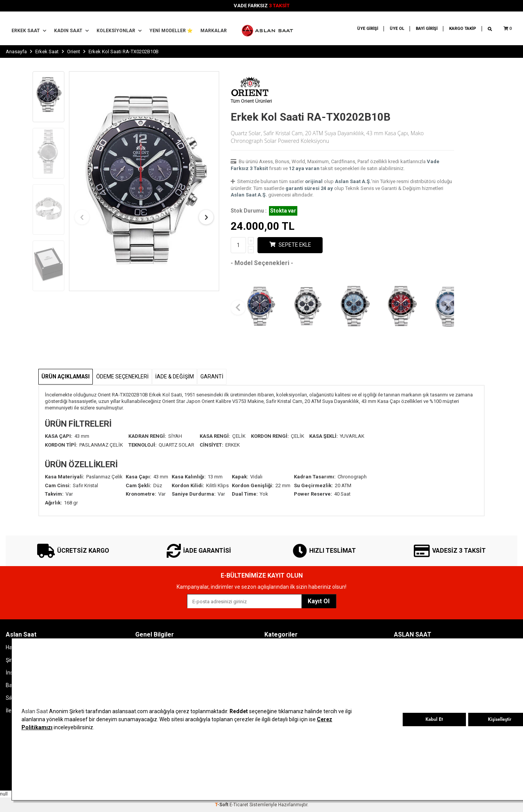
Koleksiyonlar (119, 31)
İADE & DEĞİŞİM (175, 377)
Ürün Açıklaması (66, 377)
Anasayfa (16, 52)
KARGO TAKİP (463, 29)
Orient (74, 52)
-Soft (222, 805)
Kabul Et (434, 719)
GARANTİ (212, 377)
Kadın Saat (71, 31)
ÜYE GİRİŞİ (368, 29)
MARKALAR (214, 31)
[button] (82, 217)
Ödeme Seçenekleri (122, 377)
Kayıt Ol (319, 601)
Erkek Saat (29, 31)
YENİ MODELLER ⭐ (171, 31)
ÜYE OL (397, 29)
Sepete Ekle (290, 245)
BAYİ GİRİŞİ (427, 29)
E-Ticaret (239, 805)
